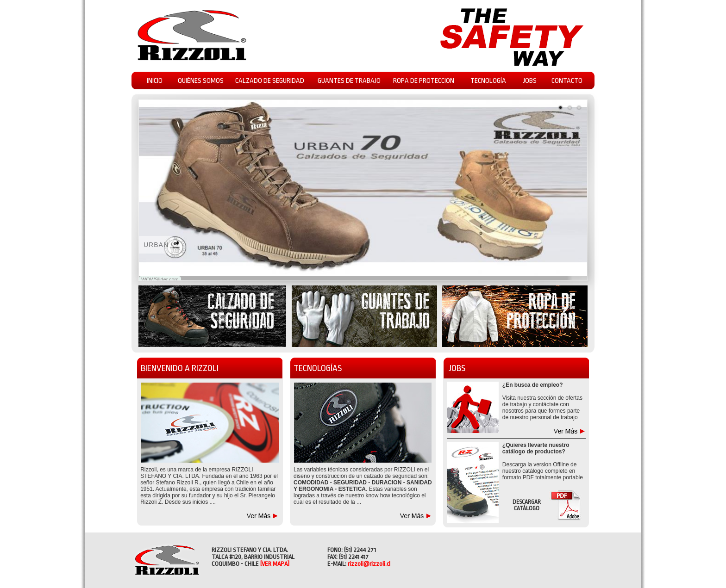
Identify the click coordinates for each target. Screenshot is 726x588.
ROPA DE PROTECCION (424, 81)
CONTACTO (567, 81)
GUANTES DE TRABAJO (349, 81)
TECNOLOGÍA (488, 81)
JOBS (530, 81)
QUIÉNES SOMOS (201, 81)
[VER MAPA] (275, 564)
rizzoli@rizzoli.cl (369, 564)
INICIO (155, 81)
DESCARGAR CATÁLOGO (527, 505)
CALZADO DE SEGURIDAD (270, 81)
